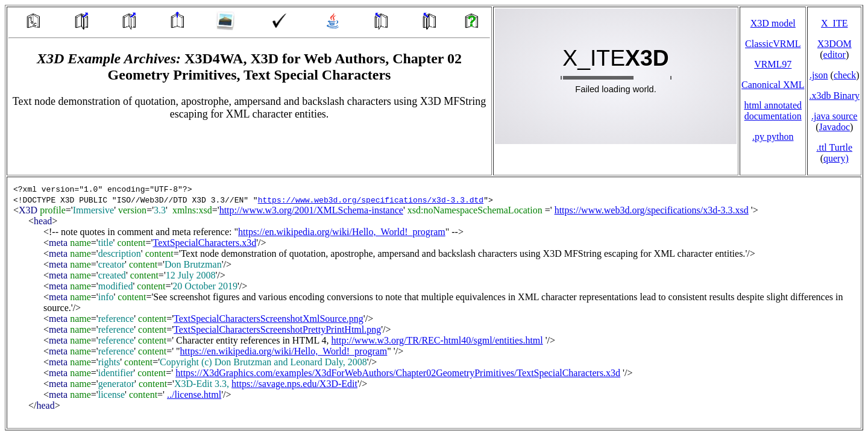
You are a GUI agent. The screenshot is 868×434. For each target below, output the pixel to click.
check (845, 75)
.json (819, 75)
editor (835, 55)
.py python (773, 137)
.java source (834, 116)
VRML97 (773, 64)
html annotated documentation (773, 111)
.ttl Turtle (834, 147)
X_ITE (834, 23)
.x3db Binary (834, 96)
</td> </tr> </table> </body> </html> (434, 303)
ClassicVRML (773, 44)
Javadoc (834, 127)
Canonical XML (773, 85)
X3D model (773, 23)
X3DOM (835, 44)
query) (836, 158)
